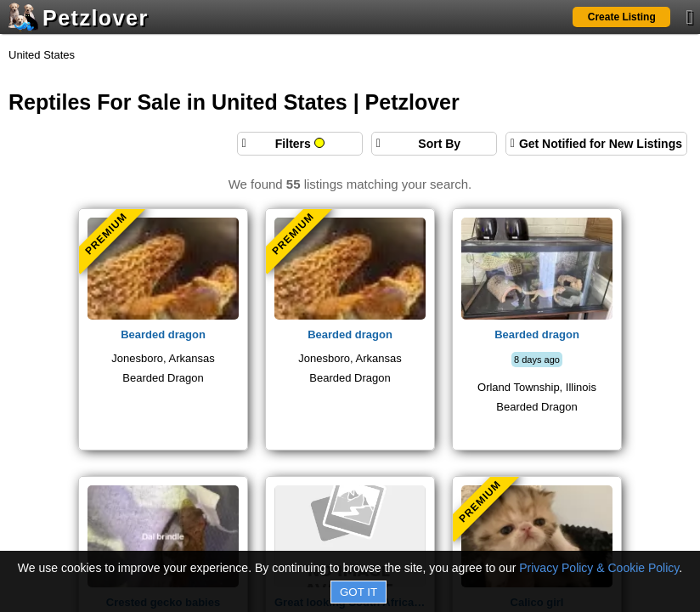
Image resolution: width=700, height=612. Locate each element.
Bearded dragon (163, 334)
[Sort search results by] (434, 144)
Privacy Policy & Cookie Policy (599, 568)
